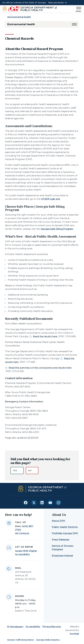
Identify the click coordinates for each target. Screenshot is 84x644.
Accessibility (33, 627)
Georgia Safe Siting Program (57, 229)
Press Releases (61, 540)
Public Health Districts (65, 527)
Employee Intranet (62, 556)
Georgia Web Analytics (48, 640)
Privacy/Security (52, 627)
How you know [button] (56, 3)
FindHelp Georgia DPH (65, 533)
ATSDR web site (51, 199)
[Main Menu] (78, 9)
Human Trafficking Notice (21, 640)
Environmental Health (19, 17)
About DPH (58, 521)
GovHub (74, 634)
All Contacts (22, 533)
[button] (74, 24)
